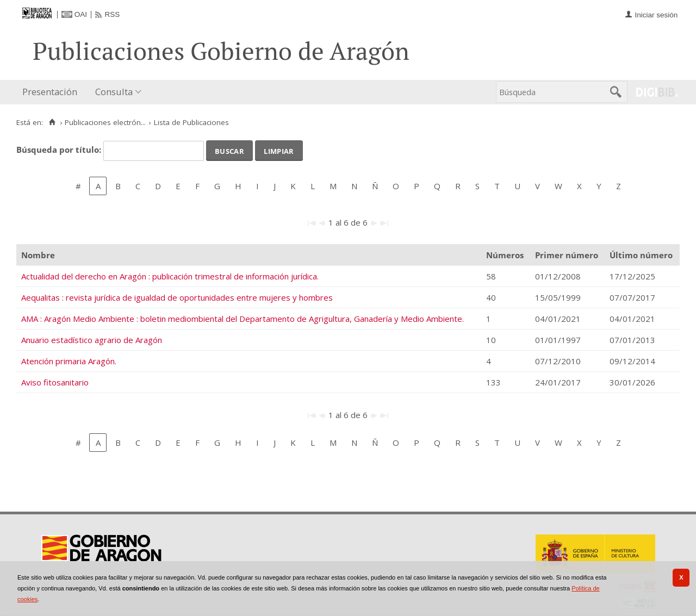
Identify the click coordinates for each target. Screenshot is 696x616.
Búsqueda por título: (60, 150)
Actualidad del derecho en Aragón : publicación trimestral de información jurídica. (170, 276)
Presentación (50, 92)
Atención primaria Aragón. (69, 361)
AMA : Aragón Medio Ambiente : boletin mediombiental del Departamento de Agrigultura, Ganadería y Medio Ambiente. (243, 319)
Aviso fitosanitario (55, 382)
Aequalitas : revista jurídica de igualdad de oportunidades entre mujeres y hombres (177, 297)
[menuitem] (52, 92)
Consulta (114, 92)
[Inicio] (52, 122)
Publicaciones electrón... (105, 122)
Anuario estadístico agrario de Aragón (92, 340)
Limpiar (279, 150)
